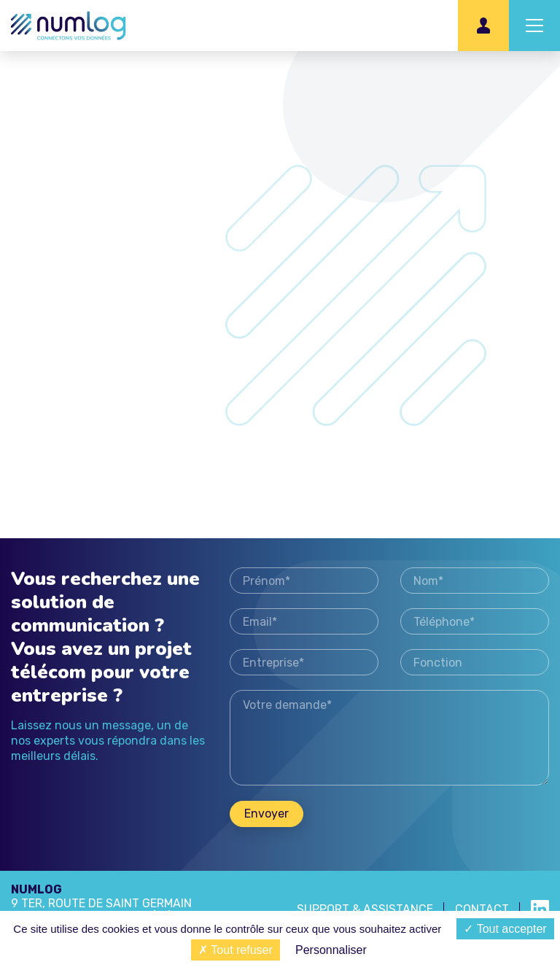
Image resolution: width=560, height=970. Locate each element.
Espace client (483, 26)
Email (304, 621)
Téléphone (475, 621)
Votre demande (389, 738)
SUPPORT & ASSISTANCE (365, 909)
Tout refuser (236, 950)
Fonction (475, 662)
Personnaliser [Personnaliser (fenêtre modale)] (331, 950)
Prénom (304, 581)
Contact (482, 909)
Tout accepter (505, 929)
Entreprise (304, 662)
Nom (475, 581)
